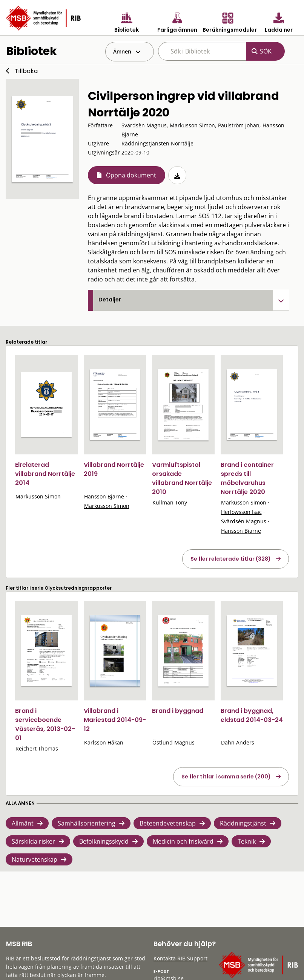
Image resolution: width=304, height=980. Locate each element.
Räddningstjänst (243, 823)
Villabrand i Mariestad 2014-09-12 (115, 720)
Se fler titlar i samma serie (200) (226, 777)
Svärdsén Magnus (244, 521)
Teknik (247, 841)
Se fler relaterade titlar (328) (231, 559)
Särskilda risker (33, 841)
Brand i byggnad (178, 711)
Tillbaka (26, 71)
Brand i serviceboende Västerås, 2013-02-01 (45, 724)
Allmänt (23, 823)
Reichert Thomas (37, 748)
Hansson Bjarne (104, 496)
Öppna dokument (131, 175)
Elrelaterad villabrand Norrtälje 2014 (45, 474)
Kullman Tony (170, 502)
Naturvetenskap (35, 859)
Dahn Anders (238, 742)
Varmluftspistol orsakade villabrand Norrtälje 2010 (182, 478)
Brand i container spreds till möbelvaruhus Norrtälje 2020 (247, 478)
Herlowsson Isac (241, 512)
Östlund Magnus (173, 742)
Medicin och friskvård (183, 841)
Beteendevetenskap (168, 823)
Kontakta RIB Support (180, 958)
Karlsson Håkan (104, 742)
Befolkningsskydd (104, 841)
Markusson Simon (38, 496)
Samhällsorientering (87, 823)
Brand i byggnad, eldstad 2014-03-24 (252, 715)
